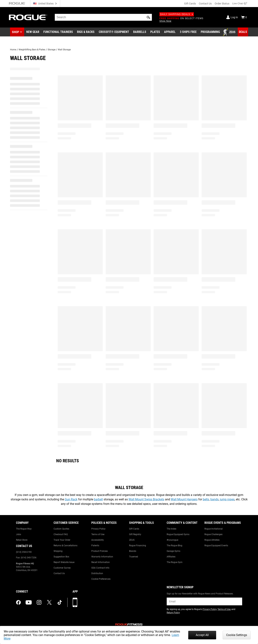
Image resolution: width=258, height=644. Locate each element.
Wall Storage (64, 50)
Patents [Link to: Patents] (95, 546)
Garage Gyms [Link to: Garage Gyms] (173, 551)
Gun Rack (71, 499)
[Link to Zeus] (230, 32)
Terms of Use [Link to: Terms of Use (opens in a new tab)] (224, 609)
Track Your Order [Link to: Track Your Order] (62, 540)
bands (214, 499)
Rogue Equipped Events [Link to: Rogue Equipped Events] (216, 546)
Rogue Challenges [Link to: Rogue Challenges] (213, 534)
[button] (148, 17)
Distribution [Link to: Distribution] (97, 573)
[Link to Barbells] (140, 32)
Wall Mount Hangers (184, 499)
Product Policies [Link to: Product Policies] (100, 551)
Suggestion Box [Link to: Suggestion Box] (61, 557)
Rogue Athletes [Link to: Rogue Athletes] (212, 540)
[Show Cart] (244, 17)
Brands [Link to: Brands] (133, 551)
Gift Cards (190, 4)
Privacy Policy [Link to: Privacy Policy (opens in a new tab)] (210, 609)
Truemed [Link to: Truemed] (134, 557)
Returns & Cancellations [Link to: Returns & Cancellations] (65, 546)
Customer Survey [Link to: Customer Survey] (62, 568)
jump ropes (227, 499)
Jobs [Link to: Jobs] (19, 534)
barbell (98, 499)
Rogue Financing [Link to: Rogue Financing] (138, 546)
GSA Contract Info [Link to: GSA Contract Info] (100, 568)
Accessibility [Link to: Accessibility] (98, 540)
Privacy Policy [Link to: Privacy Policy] (98, 529)
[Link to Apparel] (170, 32)
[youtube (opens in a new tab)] (29, 602)
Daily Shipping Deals (177, 14)
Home (13, 50)
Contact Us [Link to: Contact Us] (59, 573)
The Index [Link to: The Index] (172, 529)
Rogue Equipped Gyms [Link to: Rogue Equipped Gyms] (178, 534)
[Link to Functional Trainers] (58, 32)
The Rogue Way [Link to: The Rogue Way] (24, 529)
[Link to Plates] (155, 32)
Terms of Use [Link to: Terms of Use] (98, 534)
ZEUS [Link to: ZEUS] (132, 540)
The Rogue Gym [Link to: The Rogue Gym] (175, 562)
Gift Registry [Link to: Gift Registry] (135, 534)
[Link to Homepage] (28, 17)
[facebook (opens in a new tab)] (18, 602)
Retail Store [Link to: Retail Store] (22, 540)
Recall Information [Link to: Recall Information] (101, 562)
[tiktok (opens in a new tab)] (60, 602)
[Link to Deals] (243, 32)
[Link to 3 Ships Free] (188, 32)
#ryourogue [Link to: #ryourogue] (172, 540)
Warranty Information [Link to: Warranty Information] (102, 557)
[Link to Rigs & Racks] (86, 32)
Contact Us (205, 4)
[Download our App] (75, 602)
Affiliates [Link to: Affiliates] (171, 557)
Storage (52, 50)
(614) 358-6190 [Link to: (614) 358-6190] (24, 552)
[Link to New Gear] (33, 32)
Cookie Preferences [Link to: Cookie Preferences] (101, 579)
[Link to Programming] (210, 32)
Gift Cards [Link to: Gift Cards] (134, 529)
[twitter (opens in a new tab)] (49, 602)
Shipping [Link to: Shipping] (58, 551)
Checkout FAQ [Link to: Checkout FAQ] (61, 534)
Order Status (222, 4)
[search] (103, 17)
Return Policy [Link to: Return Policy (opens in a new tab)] (173, 613)
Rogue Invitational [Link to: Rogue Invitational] (214, 529)
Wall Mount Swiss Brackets (146, 499)
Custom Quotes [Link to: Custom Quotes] (61, 529)
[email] (204, 601)
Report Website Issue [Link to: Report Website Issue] (64, 562)
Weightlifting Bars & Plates (32, 50)
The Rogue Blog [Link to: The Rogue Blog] (174, 546)
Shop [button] (15, 32)
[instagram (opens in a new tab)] (39, 602)
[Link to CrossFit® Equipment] (114, 32)
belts (206, 499)
